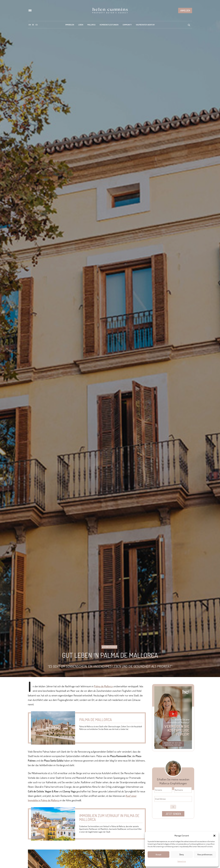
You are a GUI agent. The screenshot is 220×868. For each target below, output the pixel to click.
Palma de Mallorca (103, 686)
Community (127, 25)
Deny (182, 854)
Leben (81, 25)
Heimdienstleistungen (109, 25)
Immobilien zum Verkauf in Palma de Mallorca (109, 817)
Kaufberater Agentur (145, 25)
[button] (214, 836)
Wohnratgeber (109, 647)
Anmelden (185, 11)
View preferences (205, 854)
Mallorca (91, 25)
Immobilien (70, 25)
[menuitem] (30, 25)
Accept (158, 854)
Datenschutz (182, 861)
